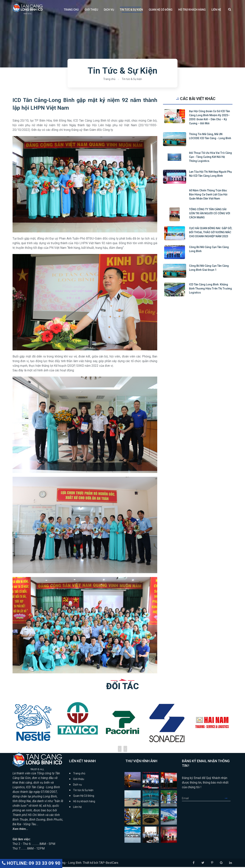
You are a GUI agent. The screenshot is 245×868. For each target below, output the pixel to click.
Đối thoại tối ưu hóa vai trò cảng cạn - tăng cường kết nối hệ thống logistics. (210, 157)
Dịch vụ (109, 10)
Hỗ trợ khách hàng (192, 10)
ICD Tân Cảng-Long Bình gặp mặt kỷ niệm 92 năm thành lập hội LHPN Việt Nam (85, 104)
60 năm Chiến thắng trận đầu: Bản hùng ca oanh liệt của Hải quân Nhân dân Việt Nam (208, 194)
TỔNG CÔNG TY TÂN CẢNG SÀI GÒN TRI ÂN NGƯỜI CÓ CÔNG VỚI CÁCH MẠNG (210, 213)
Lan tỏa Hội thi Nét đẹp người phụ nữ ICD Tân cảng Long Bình (210, 174)
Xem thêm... (21, 830)
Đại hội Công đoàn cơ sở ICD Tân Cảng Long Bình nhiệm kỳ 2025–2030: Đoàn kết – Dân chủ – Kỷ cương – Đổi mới (210, 117)
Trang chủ (71, 10)
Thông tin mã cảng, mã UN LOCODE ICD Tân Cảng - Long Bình (210, 136)
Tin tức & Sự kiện (131, 10)
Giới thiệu (91, 10)
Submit (228, 799)
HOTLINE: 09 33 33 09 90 (31, 863)
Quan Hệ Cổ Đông (161, 10)
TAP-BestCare (109, 864)
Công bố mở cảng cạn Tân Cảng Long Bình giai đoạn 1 (209, 268)
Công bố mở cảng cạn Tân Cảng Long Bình (209, 249)
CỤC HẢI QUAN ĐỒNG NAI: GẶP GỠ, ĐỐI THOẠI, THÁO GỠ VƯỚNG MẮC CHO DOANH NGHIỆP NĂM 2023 (211, 232)
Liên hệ (216, 10)
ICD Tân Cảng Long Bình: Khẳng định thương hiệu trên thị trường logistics (210, 288)
